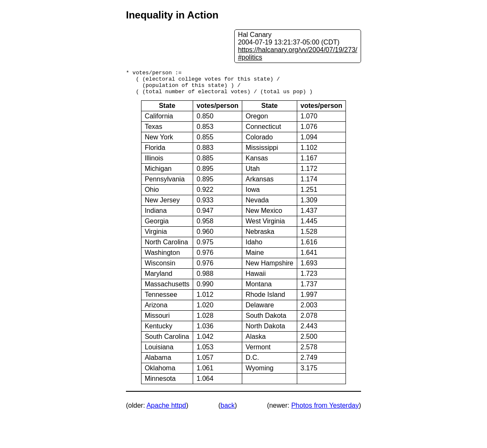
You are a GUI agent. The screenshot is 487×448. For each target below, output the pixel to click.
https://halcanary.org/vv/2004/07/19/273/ (298, 50)
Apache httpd (166, 410)
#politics (250, 57)
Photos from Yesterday (325, 410)
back (228, 410)
